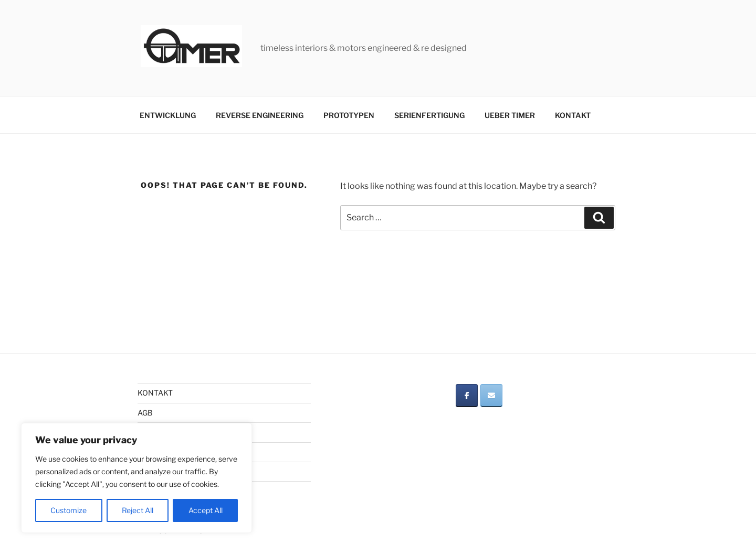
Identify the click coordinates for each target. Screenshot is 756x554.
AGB (145, 413)
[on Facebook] (467, 396)
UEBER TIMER (510, 115)
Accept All (206, 510)
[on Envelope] (491, 396)
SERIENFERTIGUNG (429, 115)
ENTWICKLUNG (168, 115)
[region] (136, 478)
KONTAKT (573, 115)
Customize (69, 510)
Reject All (138, 510)
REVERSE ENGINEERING (260, 115)
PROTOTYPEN (349, 115)
